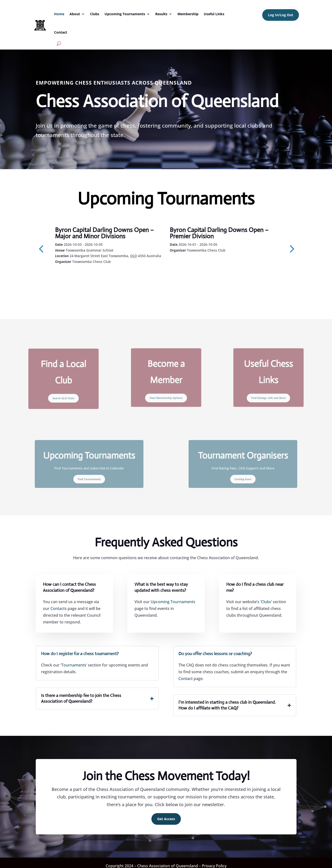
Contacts (59, 608)
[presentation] (41, 248)
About (75, 14)
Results (161, 14)
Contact (61, 32)
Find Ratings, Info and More (268, 391)
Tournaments (74, 665)
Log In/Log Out (281, 15)
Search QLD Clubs (64, 392)
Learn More (77, 275)
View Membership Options (166, 391)
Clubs (95, 14)
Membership (188, 14)
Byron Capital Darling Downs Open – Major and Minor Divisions (104, 233)
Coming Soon (243, 474)
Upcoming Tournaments (125, 14)
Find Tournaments (89, 474)
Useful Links (214, 14)
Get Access (166, 819)
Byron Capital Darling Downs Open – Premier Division (219, 233)
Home (59, 14)
